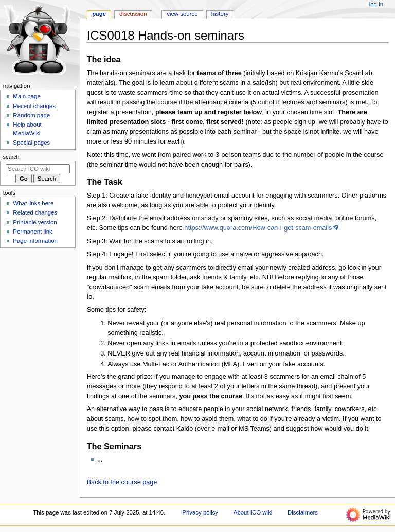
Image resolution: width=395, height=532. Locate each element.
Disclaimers (303, 512)
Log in (376, 4)
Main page (27, 96)
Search (11, 157)
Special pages (31, 143)
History (220, 14)
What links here (33, 203)
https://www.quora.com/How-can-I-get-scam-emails (258, 228)
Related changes (35, 212)
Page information (35, 241)
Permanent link (32, 232)
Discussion (133, 14)
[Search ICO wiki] (38, 169)
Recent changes (34, 106)
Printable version (35, 222)
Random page (31, 115)
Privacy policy (200, 512)
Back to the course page (122, 482)
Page (99, 14)
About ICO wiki (253, 512)
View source (182, 14)
